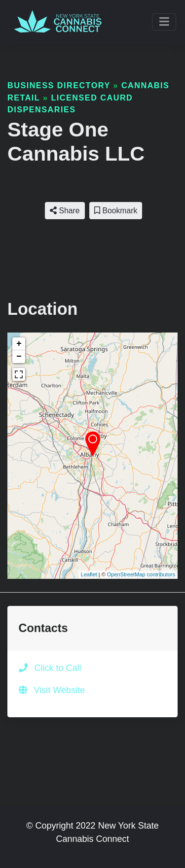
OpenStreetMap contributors (141, 574)
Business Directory (59, 85)
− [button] (19, 357)
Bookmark (116, 211)
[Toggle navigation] (164, 22)
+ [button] (19, 344)
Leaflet (89, 574)
